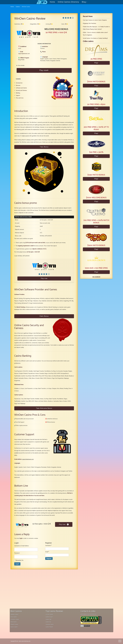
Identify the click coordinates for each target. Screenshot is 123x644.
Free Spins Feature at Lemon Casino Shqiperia (95, 20)
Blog (84, 2)
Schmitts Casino (15, 619)
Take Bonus (44, 147)
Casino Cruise (49, 617)
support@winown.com (24, 54)
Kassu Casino (14, 627)
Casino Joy (48, 622)
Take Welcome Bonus (44, 408)
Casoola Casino (50, 624)
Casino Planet (49, 627)
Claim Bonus (44, 316)
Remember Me (19, 560)
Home (52, 2)
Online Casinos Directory (68, 2)
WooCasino (14, 622)
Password (17, 553)
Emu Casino (14, 617)
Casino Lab (49, 619)
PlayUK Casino (14, 624)
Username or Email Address (22, 546)
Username (48, 546)
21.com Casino (49, 614)
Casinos (18, 7)
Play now (44, 70)
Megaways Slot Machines (89, 23)
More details (21, 66)
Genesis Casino (15, 614)
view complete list (96, 277)
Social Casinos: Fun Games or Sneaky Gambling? (95, 38)
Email (47, 552)
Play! (96, 63)
